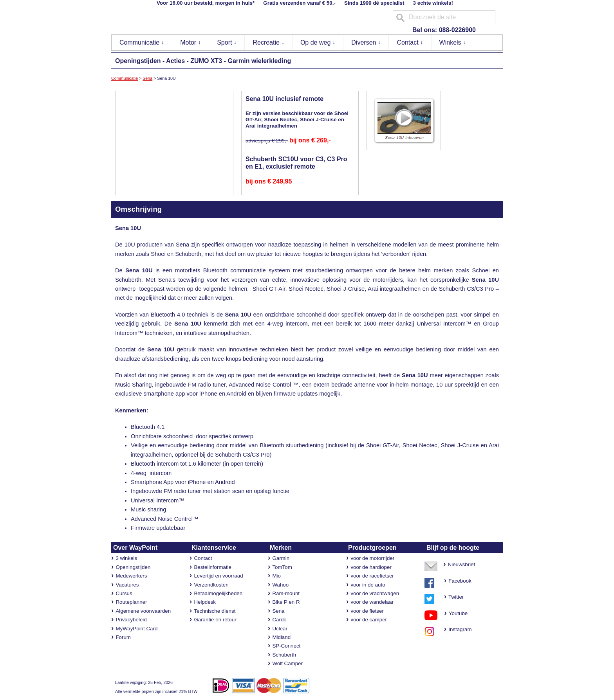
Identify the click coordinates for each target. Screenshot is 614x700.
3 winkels (126, 558)
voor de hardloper (371, 567)
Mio (276, 576)
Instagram (458, 629)
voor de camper (369, 620)
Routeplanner (131, 602)
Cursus (124, 593)
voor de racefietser (372, 576)
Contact (410, 42)
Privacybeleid (131, 620)
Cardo (279, 620)
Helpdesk (205, 602)
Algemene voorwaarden (143, 611)
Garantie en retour (215, 620)
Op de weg (318, 42)
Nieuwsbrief (462, 564)
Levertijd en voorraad (218, 576)
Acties (175, 61)
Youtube (454, 613)
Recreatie (268, 42)
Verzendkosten (211, 585)
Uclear (280, 629)
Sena (147, 78)
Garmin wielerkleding (259, 61)
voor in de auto (368, 585)
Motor (191, 42)
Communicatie (142, 42)
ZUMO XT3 (206, 61)
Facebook (460, 581)
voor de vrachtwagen (375, 593)
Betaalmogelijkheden (218, 593)
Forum (123, 637)
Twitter (456, 597)
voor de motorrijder (372, 558)
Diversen (366, 42)
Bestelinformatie (213, 567)
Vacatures (127, 585)
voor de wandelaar (372, 602)
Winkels (453, 42)
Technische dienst (215, 611)
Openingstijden (138, 61)
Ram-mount (286, 593)
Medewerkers (131, 576)
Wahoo (280, 585)
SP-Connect (286, 646)
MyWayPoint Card (136, 629)
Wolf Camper (287, 663)
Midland (281, 637)
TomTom (282, 567)
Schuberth (284, 655)
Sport (227, 42)
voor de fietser (367, 611)
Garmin (281, 558)
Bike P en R (286, 602)
